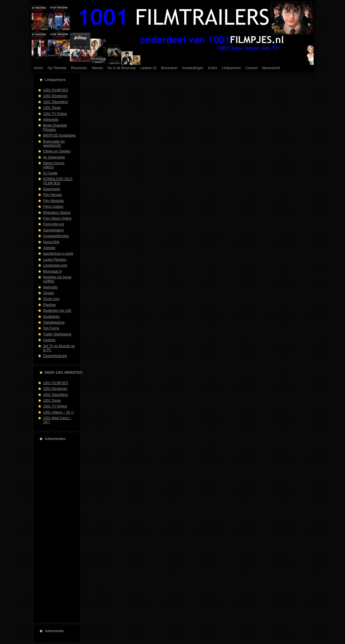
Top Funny (51, 328)
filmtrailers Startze (57, 213)
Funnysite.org (54, 224)
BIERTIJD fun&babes (60, 135)
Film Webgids (54, 201)
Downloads (52, 189)
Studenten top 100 (57, 311)
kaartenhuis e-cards (58, 254)
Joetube (49, 248)
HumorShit (51, 242)
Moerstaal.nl (53, 271)
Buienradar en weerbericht (54, 143)
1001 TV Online (55, 114)
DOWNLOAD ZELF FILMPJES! (58, 181)
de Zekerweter (54, 157)
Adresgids (51, 120)
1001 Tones (52, 108)
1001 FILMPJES (56, 90)
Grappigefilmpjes (56, 236)
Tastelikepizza (54, 322)
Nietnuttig (50, 287)
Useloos (49, 340)
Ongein (49, 293)
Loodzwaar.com (55, 265)
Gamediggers (54, 230)
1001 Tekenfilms (56, 102)
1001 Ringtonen (55, 96)
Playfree (49, 305)
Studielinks (52, 317)
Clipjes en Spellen (57, 151)
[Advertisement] (55, 532)
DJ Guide (50, 173)
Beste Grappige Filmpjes (55, 127)
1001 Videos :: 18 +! (59, 412)
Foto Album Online (57, 218)
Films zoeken (53, 207)
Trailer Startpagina (57, 334)
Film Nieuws (53, 195)
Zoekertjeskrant (55, 356)
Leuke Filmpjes (55, 260)
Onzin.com (51, 299)
